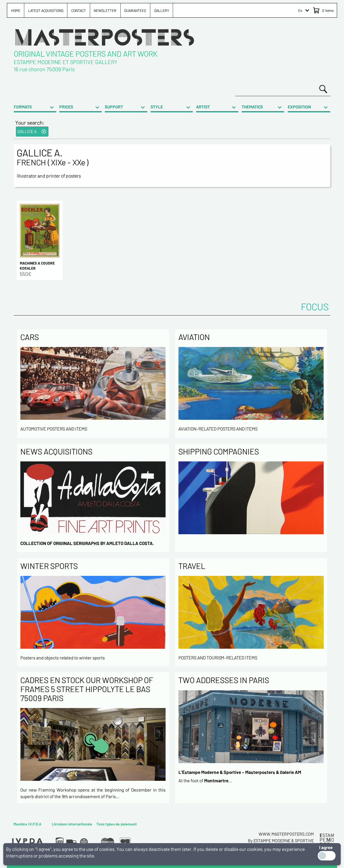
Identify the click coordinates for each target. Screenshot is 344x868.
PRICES (66, 107)
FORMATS (23, 107)
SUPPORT (114, 107)
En (300, 10)
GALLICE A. (28, 131)
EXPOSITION (299, 107)
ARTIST (203, 107)
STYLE (157, 107)
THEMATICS (252, 107)
